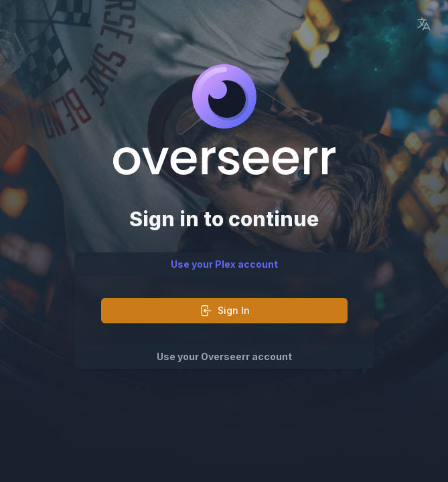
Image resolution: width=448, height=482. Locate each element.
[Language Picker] (424, 24)
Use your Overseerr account (224, 356)
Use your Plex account (224, 264)
